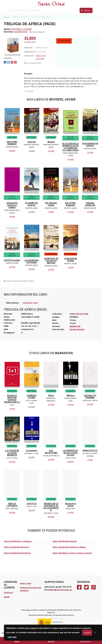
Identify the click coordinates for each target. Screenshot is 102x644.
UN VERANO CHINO (51, 204)
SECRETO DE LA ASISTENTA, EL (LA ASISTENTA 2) (51, 507)
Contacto (8, 592)
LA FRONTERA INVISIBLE (32, 261)
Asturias (31, 142)
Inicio (7, 17)
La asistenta (32, 451)
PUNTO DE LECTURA (79, 314)
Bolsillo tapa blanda (31, 323)
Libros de (18, 541)
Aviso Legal (26, 583)
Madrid (51, 142)
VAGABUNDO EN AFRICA (90, 145)
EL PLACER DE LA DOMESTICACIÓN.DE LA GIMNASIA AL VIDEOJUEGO (72, 147)
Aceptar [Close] (87, 633)
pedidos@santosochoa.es (60, 590)
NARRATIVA (21, 32)
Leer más (12, 637)
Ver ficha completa (33, 63)
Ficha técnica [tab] (12, 303)
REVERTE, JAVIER (21, 29)
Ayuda (7, 597)
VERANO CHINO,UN (90, 204)
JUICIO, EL (31, 504)
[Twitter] (86, 587)
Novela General (37, 32)
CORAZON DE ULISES (71, 260)
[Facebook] (79, 587)
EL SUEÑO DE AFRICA (32, 204)
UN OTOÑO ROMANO (12, 143)
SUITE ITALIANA (12, 260)
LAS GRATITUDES (51, 452)
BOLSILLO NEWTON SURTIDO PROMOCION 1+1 (12, 399)
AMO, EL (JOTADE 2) (12, 505)
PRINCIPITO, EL (90, 451)
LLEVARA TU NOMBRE (90, 397)
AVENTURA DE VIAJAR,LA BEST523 (51, 261)
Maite (51, 395)
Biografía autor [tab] (31, 303)
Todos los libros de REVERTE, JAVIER (19, 281)
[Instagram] (94, 587)
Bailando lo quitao (71, 505)
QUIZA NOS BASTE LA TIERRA (12, 205)
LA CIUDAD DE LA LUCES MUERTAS (12, 453)
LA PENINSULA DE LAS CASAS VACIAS (71, 453)
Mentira (71, 395)
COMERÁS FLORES (32, 397)
